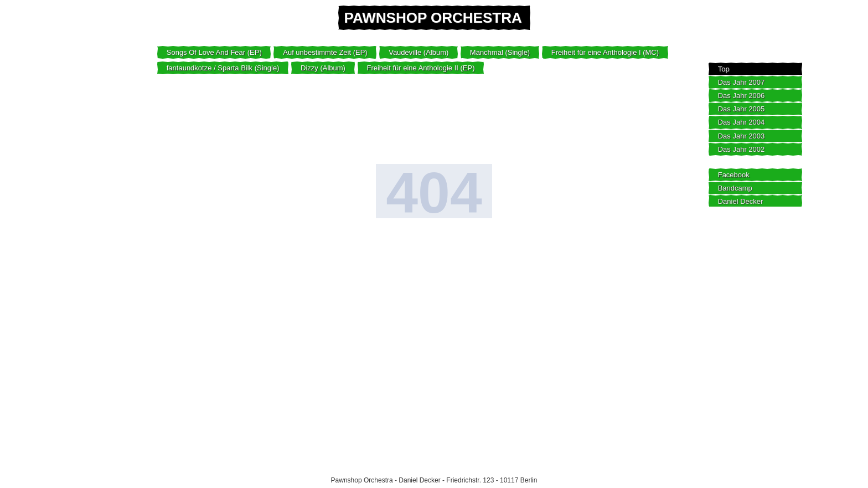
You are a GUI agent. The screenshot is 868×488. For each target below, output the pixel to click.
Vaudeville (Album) (418, 52)
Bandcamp (735, 188)
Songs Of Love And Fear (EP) (214, 52)
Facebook (734, 175)
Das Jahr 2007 (742, 82)
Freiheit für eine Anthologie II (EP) (420, 68)
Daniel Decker (741, 201)
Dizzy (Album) (323, 68)
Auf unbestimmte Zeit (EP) (325, 52)
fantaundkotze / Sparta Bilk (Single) (223, 68)
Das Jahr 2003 (742, 136)
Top (724, 69)
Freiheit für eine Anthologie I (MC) (605, 52)
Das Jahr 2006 (742, 96)
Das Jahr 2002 (742, 149)
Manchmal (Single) (500, 52)
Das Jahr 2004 (742, 122)
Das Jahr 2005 (742, 109)
